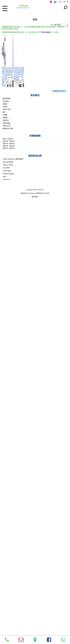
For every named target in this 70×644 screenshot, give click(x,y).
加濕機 (5, 547)
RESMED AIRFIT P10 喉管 (18, 446)
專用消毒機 (46, 32)
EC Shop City (33, 625)
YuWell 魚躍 (7, 603)
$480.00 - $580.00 (9, 578)
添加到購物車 (18, 86)
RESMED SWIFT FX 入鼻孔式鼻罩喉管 (18, 392)
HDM (4, 609)
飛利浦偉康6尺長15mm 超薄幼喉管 (18, 68)
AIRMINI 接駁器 (18, 499)
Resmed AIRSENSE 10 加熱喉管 (51, 176)
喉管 (4, 544)
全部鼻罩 (6, 533)
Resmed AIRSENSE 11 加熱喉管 (51, 230)
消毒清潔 (6, 553)
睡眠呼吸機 (6, 531)
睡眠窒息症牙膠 (8, 561)
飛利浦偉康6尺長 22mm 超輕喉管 (51, 68)
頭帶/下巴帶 (7, 542)
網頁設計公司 (41, 625)
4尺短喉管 (18, 176)
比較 (20, 82)
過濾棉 (5, 536)
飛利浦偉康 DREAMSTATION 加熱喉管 (51, 122)
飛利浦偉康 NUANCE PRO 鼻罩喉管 (51, 338)
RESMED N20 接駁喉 (51, 392)
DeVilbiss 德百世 (8, 606)
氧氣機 (5, 550)
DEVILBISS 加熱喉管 (18, 230)
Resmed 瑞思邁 (8, 594)
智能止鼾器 (6, 558)
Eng (60, 2)
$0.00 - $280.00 (8, 571)
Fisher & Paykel (8, 597)
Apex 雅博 (6, 600)
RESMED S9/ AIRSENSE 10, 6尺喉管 (18, 122)
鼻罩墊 (5, 539)
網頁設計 (24, 625)
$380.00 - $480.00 (9, 576)
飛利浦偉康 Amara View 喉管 (51, 445)
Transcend (6, 612)
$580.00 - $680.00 (9, 581)
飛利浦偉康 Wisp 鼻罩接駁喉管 (18, 270)
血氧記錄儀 (6, 555)
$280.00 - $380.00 (9, 574)
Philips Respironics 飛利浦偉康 (13, 591)
